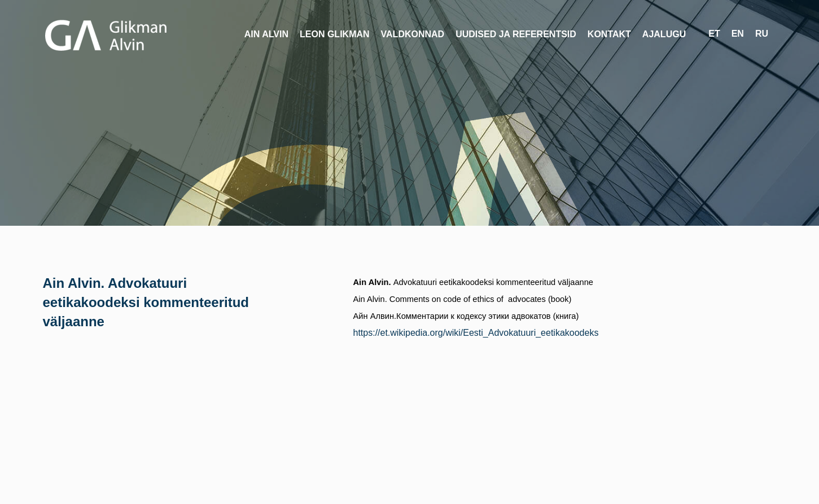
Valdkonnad (413, 34)
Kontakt (609, 34)
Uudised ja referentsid (516, 34)
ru (762, 34)
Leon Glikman (335, 34)
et (714, 34)
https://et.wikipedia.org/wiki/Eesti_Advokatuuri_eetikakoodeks (476, 333)
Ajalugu (664, 34)
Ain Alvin (266, 34)
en (738, 34)
